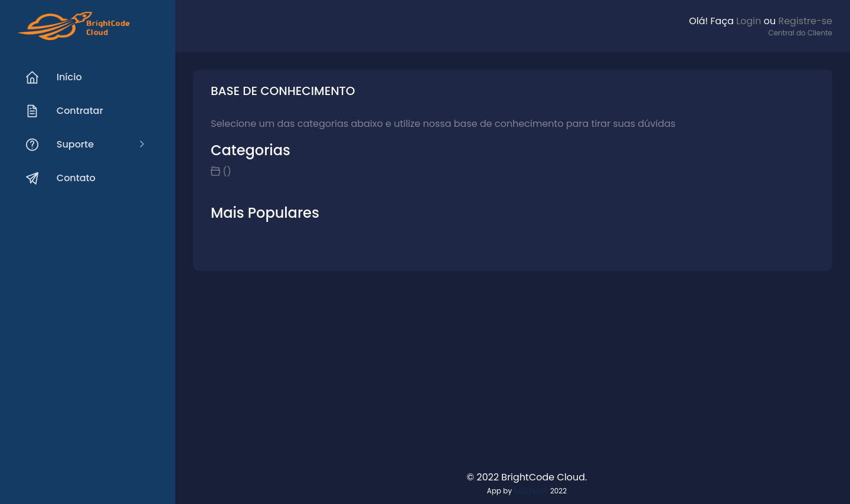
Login (748, 21)
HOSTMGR (531, 491)
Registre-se (805, 21)
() (227, 171)
